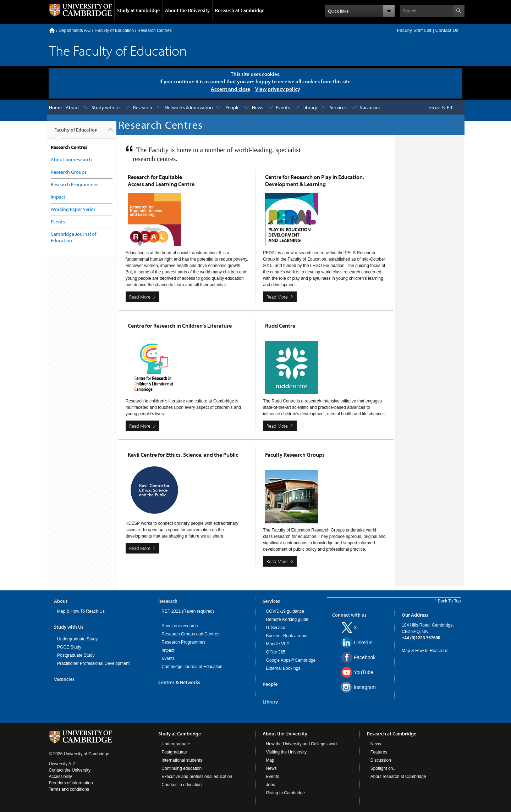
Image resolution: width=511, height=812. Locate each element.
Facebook (365, 657)
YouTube (364, 672)
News (258, 107)
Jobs (271, 785)
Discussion (381, 760)
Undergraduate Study (77, 639)
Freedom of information (71, 783)
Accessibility (61, 777)
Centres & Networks (179, 682)
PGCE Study (69, 647)
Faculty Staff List (414, 30)
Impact (58, 197)
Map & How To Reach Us (81, 611)
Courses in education (182, 785)
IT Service (276, 628)
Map (270, 760)
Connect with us (349, 615)
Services (338, 107)
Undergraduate (176, 744)
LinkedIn (363, 643)
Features (379, 752)
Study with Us (106, 107)
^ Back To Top (448, 601)
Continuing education (182, 768)
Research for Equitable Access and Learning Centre (161, 180)
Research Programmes (75, 184)
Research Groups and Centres (190, 634)
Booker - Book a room (287, 636)
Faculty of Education (115, 30)
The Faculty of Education (118, 50)
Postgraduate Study (76, 655)
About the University (187, 10)
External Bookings (283, 668)
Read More (140, 297)
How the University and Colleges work (302, 744)
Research (143, 107)
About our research (71, 160)
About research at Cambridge (398, 777)
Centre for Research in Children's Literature (180, 326)
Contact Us (447, 30)
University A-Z (62, 764)
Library (310, 107)
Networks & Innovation (189, 107)
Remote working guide (287, 619)
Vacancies (370, 107)
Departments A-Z (75, 30)
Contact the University (70, 770)
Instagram (365, 687)
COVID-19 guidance (285, 611)
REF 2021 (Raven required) (188, 611)
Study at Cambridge (138, 10)
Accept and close (230, 89)
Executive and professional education (197, 777)
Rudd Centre (280, 326)
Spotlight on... (383, 768)
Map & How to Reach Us (425, 651)
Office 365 (276, 652)
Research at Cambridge (240, 10)
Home (52, 30)
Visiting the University (287, 752)
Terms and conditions (69, 789)
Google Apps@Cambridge (291, 660)
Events (283, 107)
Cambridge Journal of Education (192, 667)
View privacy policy (278, 89)
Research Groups (69, 172)
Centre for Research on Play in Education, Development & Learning (315, 180)
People (232, 107)
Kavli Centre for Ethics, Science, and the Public (183, 455)
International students (182, 760)
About (72, 107)
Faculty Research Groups (295, 455)
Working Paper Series (73, 209)
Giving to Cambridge (285, 793)
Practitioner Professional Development (93, 663)
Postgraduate (174, 752)
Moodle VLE (278, 644)
